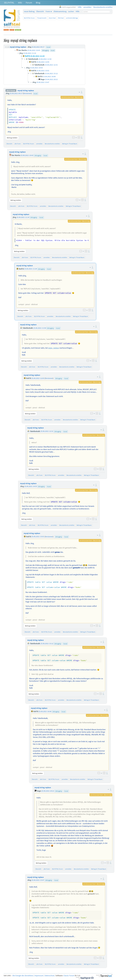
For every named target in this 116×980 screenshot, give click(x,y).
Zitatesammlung (60, 11)
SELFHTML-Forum (29, 18)
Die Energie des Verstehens (23, 976)
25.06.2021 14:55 (31, 486)
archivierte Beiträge (72, 18)
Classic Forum (69, 976)
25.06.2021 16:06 (45, 711)
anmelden (39, 144)
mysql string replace (26, 91)
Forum (29, 3)
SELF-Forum (11, 91)
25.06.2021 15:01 (38, 537)
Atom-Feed (52, 18)
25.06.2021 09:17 (16, 93)
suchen (71, 11)
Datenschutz (50, 976)
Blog (38, 3)
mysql (35, 94)
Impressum (39, 976)
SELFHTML (9, 3)
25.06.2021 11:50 (40, 328)
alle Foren (18, 144)
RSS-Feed (61, 18)
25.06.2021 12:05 (38, 378)
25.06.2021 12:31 (47, 431)
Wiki (20, 3)
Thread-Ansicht (42, 18)
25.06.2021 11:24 (30, 269)
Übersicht (40, 11)
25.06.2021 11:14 (23, 217)
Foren (48, 11)
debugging (38, 155)
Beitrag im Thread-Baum (70, 144)
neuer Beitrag (29, 11)
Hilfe (78, 11)
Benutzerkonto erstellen (52, 144)
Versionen (27, 93)
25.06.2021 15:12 (47, 644)
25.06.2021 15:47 (38, 880)
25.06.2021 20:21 (48, 791)
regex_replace (54, 348)
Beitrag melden (12, 138)
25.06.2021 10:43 (27, 155)
